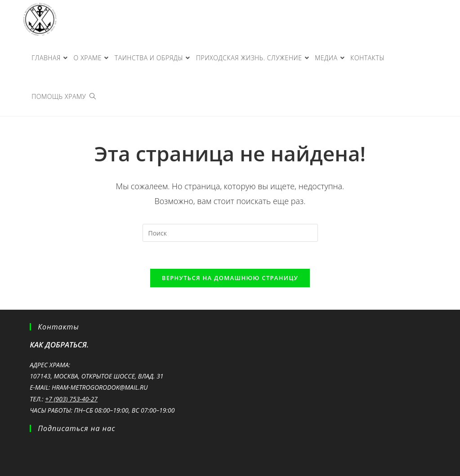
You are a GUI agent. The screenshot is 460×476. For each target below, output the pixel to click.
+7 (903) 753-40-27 (71, 399)
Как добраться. (59, 345)
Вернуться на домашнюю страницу (230, 278)
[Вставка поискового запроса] (230, 233)
